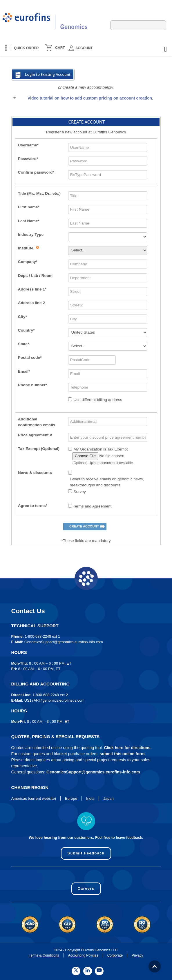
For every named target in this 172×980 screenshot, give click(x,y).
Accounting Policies (83, 955)
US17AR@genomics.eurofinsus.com (54, 700)
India (90, 798)
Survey (79, 492)
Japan (108, 798)
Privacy (137, 955)
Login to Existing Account (48, 74)
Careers (86, 888)
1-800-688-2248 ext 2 (50, 695)
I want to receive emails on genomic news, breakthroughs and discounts (107, 482)
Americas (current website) (34, 798)
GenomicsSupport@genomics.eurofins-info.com (64, 642)
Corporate (115, 955)
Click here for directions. (128, 748)
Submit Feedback (86, 853)
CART (60, 48)
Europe (71, 798)
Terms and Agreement (92, 506)
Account (81, 48)
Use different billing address (98, 400)
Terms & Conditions (44, 955)
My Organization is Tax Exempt (101, 449)
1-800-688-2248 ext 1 (42, 636)
